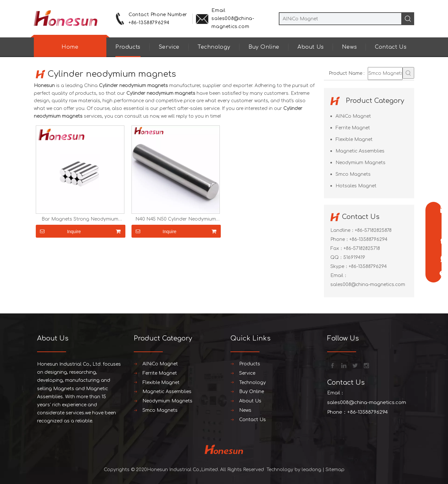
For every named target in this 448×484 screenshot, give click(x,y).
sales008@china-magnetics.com (368, 285)
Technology (214, 47)
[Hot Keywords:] (408, 73)
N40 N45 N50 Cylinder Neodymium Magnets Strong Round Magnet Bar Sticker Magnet (176, 219)
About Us (311, 47)
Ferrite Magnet (353, 128)
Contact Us (391, 47)
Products (128, 47)
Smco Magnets (353, 174)
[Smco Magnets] (385, 74)
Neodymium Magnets (360, 163)
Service (169, 47)
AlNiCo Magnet (353, 116)
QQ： (337, 257)
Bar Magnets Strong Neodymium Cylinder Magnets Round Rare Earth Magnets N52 (80, 219)
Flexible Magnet (354, 139)
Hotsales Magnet (356, 186)
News (349, 47)
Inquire (58, 231)
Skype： (340, 267)
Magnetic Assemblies (360, 151)
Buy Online (264, 47)
